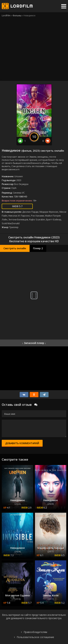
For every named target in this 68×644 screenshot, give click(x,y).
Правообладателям (35, 632)
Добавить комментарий (22, 443)
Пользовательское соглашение (35, 637)
